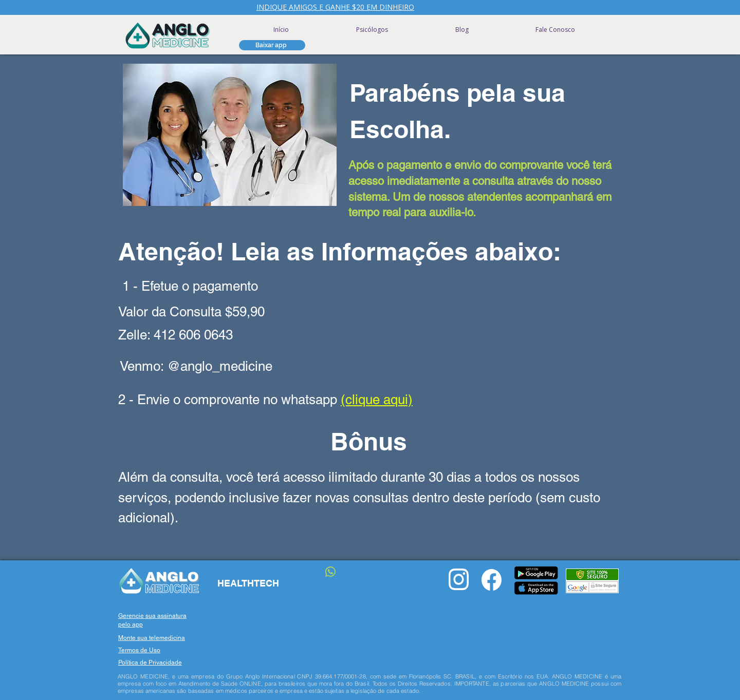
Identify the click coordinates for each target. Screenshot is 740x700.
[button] (272, 45)
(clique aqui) (377, 400)
